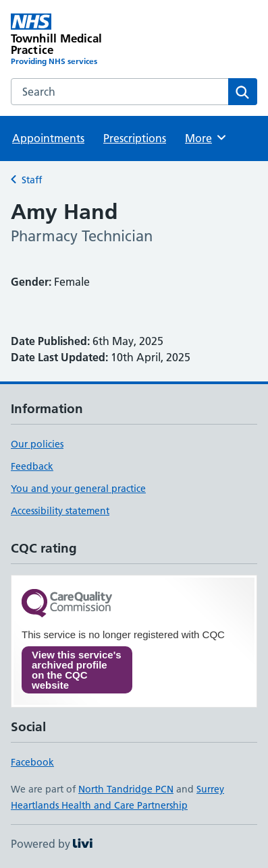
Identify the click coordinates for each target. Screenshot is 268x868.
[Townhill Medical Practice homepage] (73, 40)
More (206, 137)
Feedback (32, 466)
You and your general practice (78, 489)
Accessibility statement (60, 511)
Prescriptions (135, 138)
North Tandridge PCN (126, 789)
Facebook (32, 762)
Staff (32, 180)
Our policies (37, 444)
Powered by (52, 844)
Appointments (48, 138)
